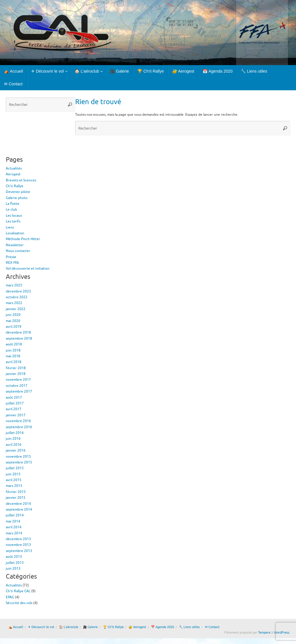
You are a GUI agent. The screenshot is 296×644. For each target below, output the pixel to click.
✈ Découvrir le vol (41, 627)
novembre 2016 (18, 421)
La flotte (13, 204)
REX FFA (12, 263)
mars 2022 (14, 303)
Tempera (264, 633)
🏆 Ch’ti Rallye (113, 627)
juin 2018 (13, 350)
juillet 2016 (15, 433)
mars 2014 (14, 533)
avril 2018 (14, 362)
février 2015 (16, 492)
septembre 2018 (19, 338)
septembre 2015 (19, 462)
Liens (10, 227)
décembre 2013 (18, 539)
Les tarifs (13, 221)
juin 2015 (13, 474)
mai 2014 (13, 521)
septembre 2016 (19, 427)
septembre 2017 (19, 391)
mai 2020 (13, 321)
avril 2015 (14, 480)
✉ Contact (212, 627)
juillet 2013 (15, 563)
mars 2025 (14, 285)
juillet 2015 (15, 468)
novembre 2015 (18, 457)
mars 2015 (14, 486)
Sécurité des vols (19, 603)
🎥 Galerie (90, 627)
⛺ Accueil (16, 627)
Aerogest (13, 174)
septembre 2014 (19, 509)
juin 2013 (13, 568)
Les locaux (14, 216)
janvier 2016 (16, 450)
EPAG (10, 597)
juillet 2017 (15, 403)
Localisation (15, 233)
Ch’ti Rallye (15, 186)
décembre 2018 (18, 332)
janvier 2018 (16, 374)
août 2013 (14, 557)
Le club (11, 209)
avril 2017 (14, 409)
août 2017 (14, 398)
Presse (11, 257)
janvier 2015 (16, 498)
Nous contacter (18, 251)
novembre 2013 (18, 545)
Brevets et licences (21, 180)
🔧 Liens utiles (189, 627)
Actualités (14, 168)
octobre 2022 (17, 297)
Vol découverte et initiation (28, 268)
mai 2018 (13, 356)
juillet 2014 (15, 515)
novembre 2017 (18, 380)
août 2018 (14, 344)
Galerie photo (17, 198)
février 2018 (16, 368)
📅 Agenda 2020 (162, 627)
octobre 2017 (17, 386)
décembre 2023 (18, 291)
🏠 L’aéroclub (69, 627)
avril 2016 (14, 445)
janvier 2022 (16, 309)
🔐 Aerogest (137, 627)
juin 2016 (13, 439)
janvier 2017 (16, 415)
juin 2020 (13, 315)
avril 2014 (14, 527)
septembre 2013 (19, 551)
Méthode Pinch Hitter (23, 239)
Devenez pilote (18, 192)
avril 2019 (14, 327)
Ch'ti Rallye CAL (18, 591)
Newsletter (15, 245)
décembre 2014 (18, 504)
